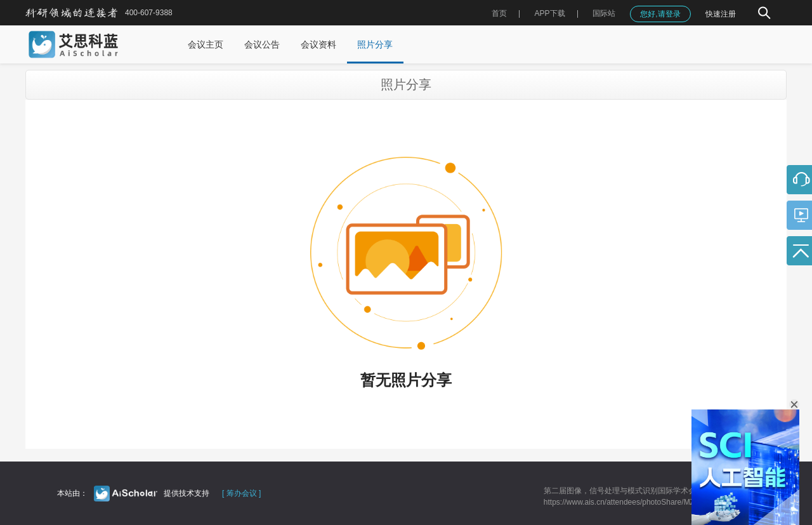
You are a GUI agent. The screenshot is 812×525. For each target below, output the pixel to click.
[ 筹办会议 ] (241, 493)
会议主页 (206, 44)
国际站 (604, 13)
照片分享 (375, 44)
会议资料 (318, 44)
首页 (499, 13)
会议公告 (262, 44)
